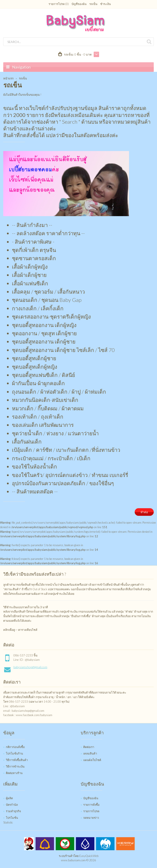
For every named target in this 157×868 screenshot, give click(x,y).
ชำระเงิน (105, 4)
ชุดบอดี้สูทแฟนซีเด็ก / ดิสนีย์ (43, 375)
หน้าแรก (8, 78)
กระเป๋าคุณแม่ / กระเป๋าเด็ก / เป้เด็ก (51, 458)
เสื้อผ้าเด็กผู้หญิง (30, 267)
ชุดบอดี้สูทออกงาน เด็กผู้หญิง (44, 325)
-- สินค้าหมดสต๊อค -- (35, 491)
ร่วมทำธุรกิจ (13, 811)
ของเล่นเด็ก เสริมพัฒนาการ (43, 425)
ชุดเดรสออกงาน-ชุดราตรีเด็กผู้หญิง (51, 316)
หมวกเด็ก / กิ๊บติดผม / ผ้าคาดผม (48, 408)
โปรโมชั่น (12, 818)
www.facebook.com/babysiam (34, 715)
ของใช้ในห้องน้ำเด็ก (34, 466)
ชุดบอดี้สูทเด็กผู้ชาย (34, 358)
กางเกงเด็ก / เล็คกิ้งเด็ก (38, 308)
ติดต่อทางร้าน (14, 773)
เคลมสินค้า (90, 753)
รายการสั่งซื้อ (91, 805)
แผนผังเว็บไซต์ (92, 760)
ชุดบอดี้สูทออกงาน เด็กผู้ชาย (44, 341)
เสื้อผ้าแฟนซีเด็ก (30, 283)
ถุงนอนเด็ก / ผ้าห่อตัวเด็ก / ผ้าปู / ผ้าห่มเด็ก (59, 392)
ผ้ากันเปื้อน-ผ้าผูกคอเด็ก (38, 383)
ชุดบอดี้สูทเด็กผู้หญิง (35, 367)
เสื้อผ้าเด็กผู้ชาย (29, 275)
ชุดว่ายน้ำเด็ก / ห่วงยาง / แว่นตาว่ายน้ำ (55, 433)
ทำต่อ (144, 512)
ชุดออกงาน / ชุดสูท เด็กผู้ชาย (44, 333)
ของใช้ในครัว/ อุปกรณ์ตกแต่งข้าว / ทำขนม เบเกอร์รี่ (70, 475)
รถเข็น (93, 4)
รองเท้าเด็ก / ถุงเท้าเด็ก (38, 417)
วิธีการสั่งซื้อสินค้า (17, 760)
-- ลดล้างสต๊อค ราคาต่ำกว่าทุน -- (48, 233)
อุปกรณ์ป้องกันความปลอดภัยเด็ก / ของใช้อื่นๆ (63, 483)
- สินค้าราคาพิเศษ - (33, 242)
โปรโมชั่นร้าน (14, 753)
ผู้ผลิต (9, 798)
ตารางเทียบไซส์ (28, 630)
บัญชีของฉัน (79, 4)
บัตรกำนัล (12, 805)
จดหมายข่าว (91, 818)
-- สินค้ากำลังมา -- (32, 225)
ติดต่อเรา (89, 747)
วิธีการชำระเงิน (15, 766)
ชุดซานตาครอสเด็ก (34, 258)
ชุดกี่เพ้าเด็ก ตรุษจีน (34, 250)
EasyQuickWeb (89, 856)
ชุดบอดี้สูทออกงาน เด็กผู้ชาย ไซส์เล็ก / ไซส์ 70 (63, 350)
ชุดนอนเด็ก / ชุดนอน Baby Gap (47, 300)
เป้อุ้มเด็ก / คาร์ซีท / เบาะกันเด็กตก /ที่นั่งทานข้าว (66, 450)
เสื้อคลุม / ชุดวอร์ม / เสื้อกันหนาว (48, 292)
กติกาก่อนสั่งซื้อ (15, 747)
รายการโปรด (91, 811)
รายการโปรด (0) (59, 4)
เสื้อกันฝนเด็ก (27, 441)
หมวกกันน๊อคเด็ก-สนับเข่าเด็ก (45, 400)
